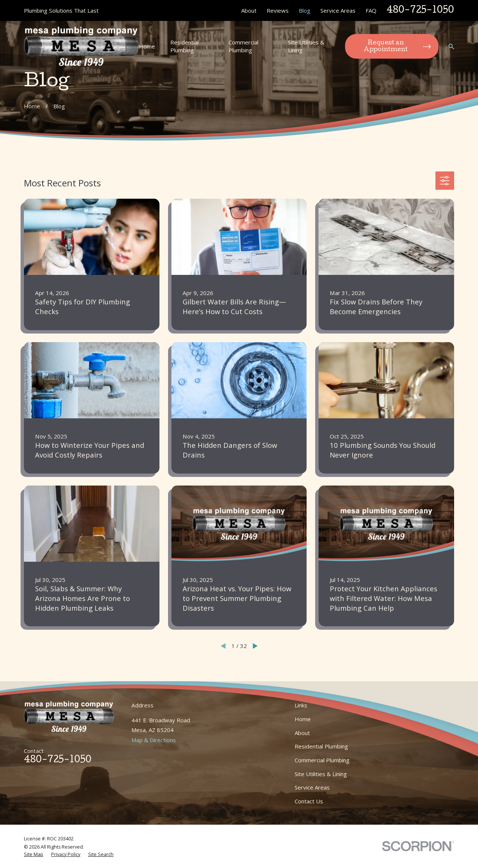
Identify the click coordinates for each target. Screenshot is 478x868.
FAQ (371, 10)
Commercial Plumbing (322, 760)
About (249, 10)
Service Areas (338, 10)
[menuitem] (34, 855)
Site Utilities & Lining (321, 774)
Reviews (278, 10)
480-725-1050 (420, 11)
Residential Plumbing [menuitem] (184, 46)
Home (303, 719)
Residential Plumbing (321, 746)
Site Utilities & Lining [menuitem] (306, 46)
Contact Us (309, 801)
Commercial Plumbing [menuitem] (243, 46)
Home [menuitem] (147, 46)
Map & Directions (154, 740)
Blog (305, 10)
